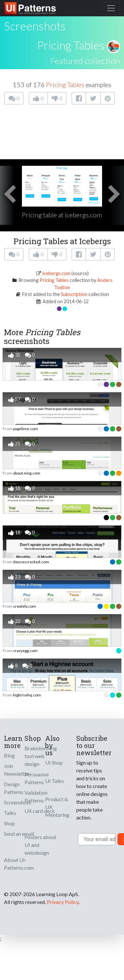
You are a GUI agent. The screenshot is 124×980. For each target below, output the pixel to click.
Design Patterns (14, 788)
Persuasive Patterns (37, 778)
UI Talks (54, 781)
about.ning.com (27, 473)
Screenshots (18, 802)
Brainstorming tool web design (41, 756)
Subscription (74, 294)
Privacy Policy (63, 902)
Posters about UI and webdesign (40, 845)
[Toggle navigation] (111, 8)
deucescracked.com (31, 562)
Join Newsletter (17, 770)
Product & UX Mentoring (57, 807)
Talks (10, 813)
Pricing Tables (71, 45)
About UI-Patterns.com (19, 864)
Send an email (19, 834)
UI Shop (54, 762)
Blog (9, 755)
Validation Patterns (36, 796)
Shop (9, 823)
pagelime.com (26, 429)
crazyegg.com (25, 651)
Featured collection (85, 61)
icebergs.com (56, 273)
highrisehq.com (27, 695)
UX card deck (40, 811)
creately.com (25, 606)
